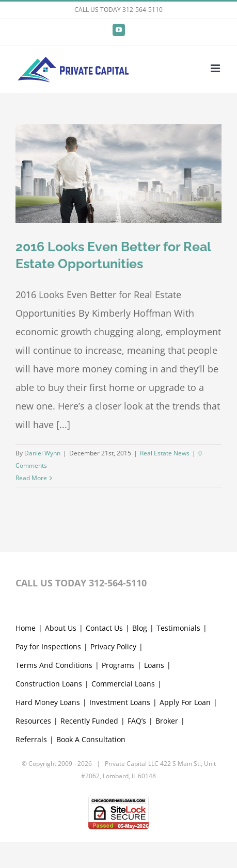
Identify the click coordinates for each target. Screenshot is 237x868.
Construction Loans (49, 684)
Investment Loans (120, 702)
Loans (154, 665)
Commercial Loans (123, 684)
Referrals (31, 739)
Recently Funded (89, 721)
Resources (33, 721)
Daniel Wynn (42, 453)
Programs (118, 665)
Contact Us (104, 628)
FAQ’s (137, 721)
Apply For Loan (185, 702)
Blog (140, 628)
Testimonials (178, 628)
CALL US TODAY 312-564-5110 (119, 10)
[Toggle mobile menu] (216, 68)
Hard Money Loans (48, 702)
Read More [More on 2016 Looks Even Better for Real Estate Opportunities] (31, 478)
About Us (61, 628)
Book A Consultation (91, 739)
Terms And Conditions (54, 665)
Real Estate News (165, 453)
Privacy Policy (113, 646)
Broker (167, 721)
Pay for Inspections (48, 646)
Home (26, 628)
